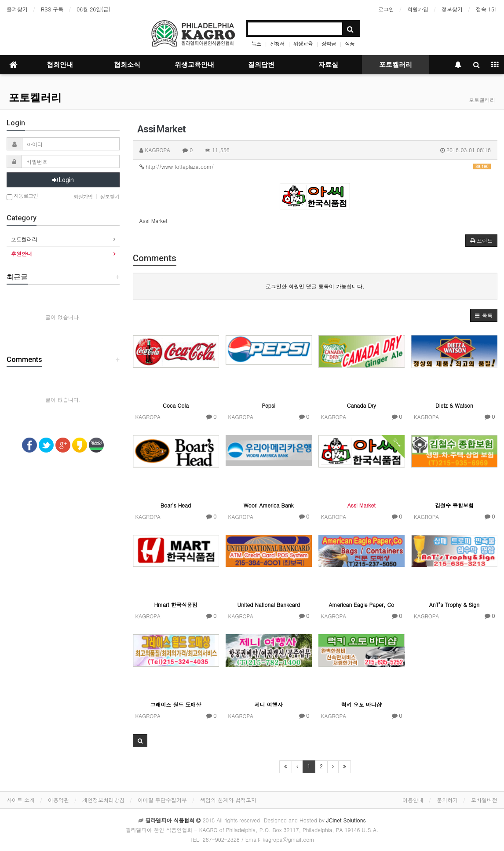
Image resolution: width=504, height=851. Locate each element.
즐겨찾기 (17, 9)
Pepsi (268, 405)
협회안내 (60, 65)
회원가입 (418, 9)
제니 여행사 (269, 704)
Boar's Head (176, 505)
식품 (350, 43)
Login (63, 180)
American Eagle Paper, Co (361, 604)
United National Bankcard (268, 604)
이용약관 (58, 800)
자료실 (328, 65)
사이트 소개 (21, 800)
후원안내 (22, 254)
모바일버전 (484, 800)
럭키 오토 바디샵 (362, 704)
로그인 (386, 9)
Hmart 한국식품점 (175, 604)
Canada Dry (362, 405)
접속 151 (487, 9)
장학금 (329, 43)
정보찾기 (452, 9)
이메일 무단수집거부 (162, 800)
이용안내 (413, 800)
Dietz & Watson (454, 405)
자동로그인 (22, 196)
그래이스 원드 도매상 (176, 704)
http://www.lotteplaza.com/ (315, 166)
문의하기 (447, 800)
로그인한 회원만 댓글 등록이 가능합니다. (315, 286)
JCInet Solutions (346, 820)
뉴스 (256, 43)
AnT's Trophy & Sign (454, 604)
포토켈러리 (396, 65)
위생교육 (303, 43)
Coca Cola (176, 405)
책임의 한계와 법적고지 (228, 800)
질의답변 (261, 65)
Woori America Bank (269, 505)
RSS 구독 (52, 9)
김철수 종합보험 (454, 505)
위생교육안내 (194, 65)
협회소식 (127, 65)
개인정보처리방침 (103, 800)
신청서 (277, 43)
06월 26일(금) (93, 9)
